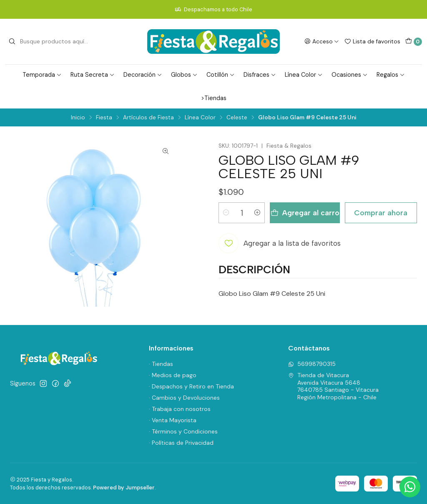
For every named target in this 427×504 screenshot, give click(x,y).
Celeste (237, 118)
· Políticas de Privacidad (181, 443)
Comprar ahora (381, 213)
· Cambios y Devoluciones (184, 398)
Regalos (391, 75)
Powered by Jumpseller (124, 488)
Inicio (78, 118)
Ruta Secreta (93, 75)
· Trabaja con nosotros (180, 409)
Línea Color (304, 75)
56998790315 (312, 364)
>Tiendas (214, 98)
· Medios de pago (173, 375)
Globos (184, 75)
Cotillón (221, 75)
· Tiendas (161, 364)
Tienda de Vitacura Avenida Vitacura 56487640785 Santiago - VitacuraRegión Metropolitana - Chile (333, 386)
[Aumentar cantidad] (257, 213)
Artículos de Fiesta (148, 118)
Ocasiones (350, 75)
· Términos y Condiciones (183, 431)
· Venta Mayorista (173, 420)
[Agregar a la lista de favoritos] (280, 243)
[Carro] (414, 42)
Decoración (143, 75)
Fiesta (104, 118)
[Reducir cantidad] (226, 213)
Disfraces (260, 75)
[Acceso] (322, 41)
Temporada (42, 75)
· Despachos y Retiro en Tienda (191, 386)
